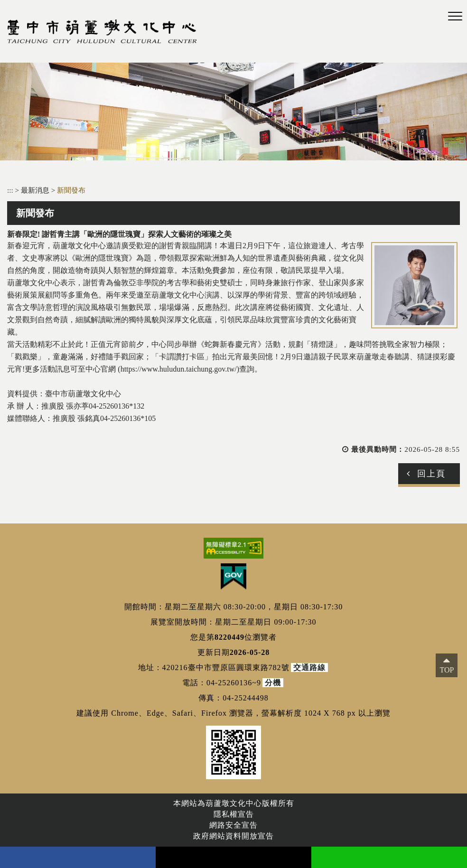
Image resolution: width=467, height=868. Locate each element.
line (389, 857)
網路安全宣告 (233, 825)
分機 (273, 683)
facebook (78, 857)
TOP (447, 670)
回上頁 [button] (431, 474)
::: (10, 190)
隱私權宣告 (234, 814)
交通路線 (309, 667)
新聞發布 (71, 190)
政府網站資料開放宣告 (233, 836)
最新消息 (36, 190)
